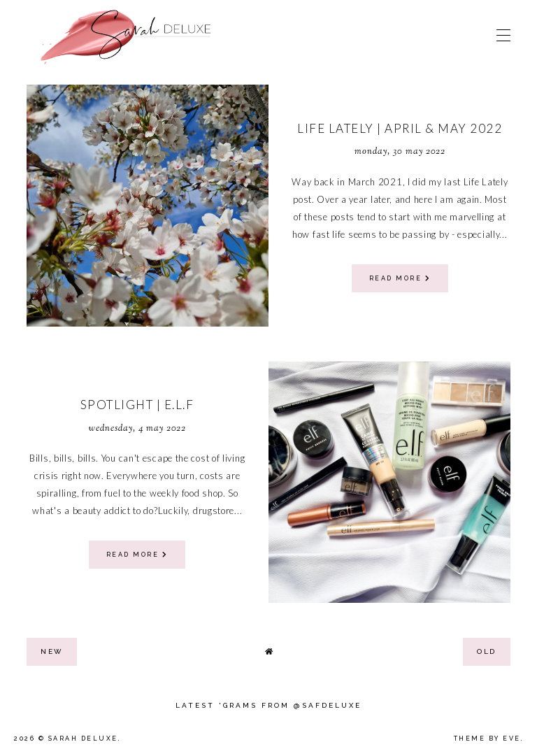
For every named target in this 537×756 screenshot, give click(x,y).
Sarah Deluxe (83, 739)
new (52, 651)
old (487, 651)
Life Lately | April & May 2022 (400, 128)
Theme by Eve (487, 739)
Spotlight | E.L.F (137, 405)
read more (400, 278)
